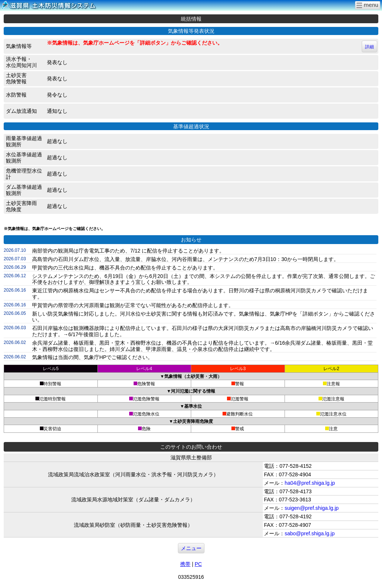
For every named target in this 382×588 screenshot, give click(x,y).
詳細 (369, 47)
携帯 (185, 564)
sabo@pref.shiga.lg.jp (310, 533)
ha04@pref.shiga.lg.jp (310, 483)
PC (198, 564)
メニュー (191, 548)
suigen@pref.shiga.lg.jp (312, 508)
